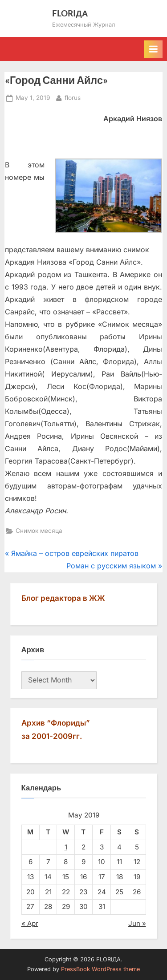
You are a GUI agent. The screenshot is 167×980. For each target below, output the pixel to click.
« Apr (30, 923)
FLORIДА (70, 13)
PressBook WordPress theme (100, 969)
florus (73, 97)
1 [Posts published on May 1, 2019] (66, 847)
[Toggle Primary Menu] (153, 49)
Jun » (137, 923)
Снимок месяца (39, 531)
